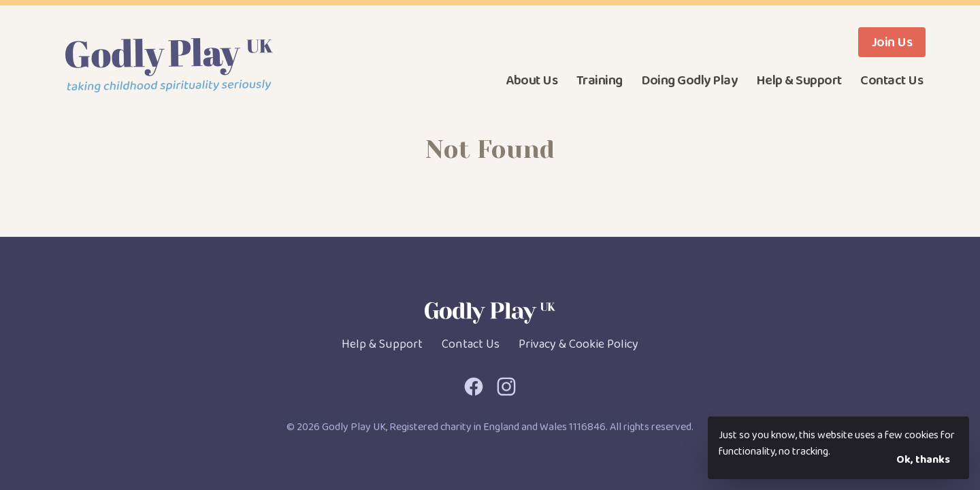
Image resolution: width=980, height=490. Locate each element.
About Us (532, 80)
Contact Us (892, 80)
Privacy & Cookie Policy (578, 344)
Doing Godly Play (689, 80)
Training (600, 80)
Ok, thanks (923, 460)
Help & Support (799, 80)
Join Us (892, 42)
